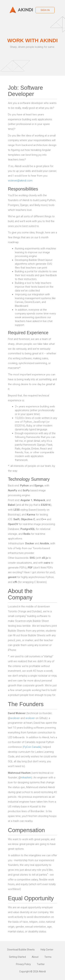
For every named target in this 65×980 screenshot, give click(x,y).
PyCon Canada (32, 747)
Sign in (45, 10)
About (35, 957)
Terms (48, 957)
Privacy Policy (23, 964)
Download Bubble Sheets (21, 950)
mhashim (26, 778)
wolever (15, 718)
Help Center (47, 950)
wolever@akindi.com (20, 181)
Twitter (41, 964)
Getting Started (17, 957)
